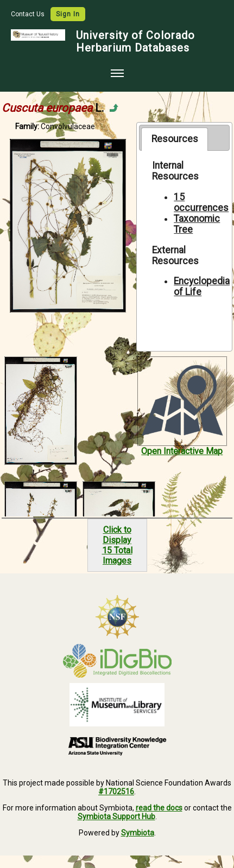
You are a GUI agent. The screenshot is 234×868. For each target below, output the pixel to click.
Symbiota (138, 833)
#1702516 (116, 792)
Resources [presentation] (175, 139)
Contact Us (29, 14)
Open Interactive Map (182, 451)
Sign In (68, 14)
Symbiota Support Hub (116, 816)
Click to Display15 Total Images (117, 545)
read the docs (159, 808)
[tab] (175, 139)
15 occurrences (201, 202)
